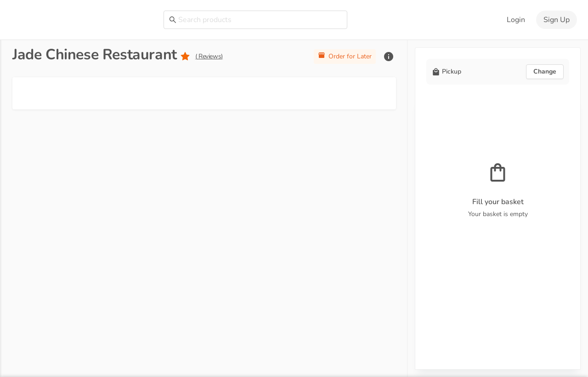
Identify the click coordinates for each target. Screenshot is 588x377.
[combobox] (260, 20)
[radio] (185, 57)
